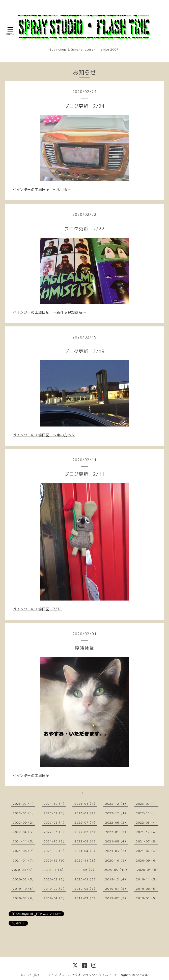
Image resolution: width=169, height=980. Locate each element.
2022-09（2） (24, 822)
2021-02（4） (147, 851)
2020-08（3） (23, 870)
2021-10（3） (55, 841)
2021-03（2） (116, 851)
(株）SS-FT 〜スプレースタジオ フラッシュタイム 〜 (73, 975)
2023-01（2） (86, 813)
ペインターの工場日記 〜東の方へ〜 (44, 435)
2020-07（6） (54, 870)
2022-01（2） (116, 832)
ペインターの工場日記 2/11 (37, 609)
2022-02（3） (86, 832)
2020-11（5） (86, 860)
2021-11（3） (24, 841)
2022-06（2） (116, 822)
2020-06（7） (85, 870)
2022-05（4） (147, 822)
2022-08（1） (55, 822)
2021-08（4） (116, 841)
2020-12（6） (55, 860)
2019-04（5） (55, 898)
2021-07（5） (147, 841)
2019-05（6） (24, 898)
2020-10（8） (116, 860)
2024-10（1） (55, 804)
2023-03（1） (24, 813)
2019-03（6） (86, 898)
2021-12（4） (147, 832)
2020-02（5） (55, 879)
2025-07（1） (24, 804)
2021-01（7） (24, 860)
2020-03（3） (24, 879)
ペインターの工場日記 (31, 775)
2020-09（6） (147, 860)
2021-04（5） (86, 851)
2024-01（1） (86, 804)
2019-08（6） (86, 889)
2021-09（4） (86, 841)
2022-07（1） (86, 822)
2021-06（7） (24, 851)
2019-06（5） (147, 889)
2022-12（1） (116, 813)
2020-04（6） (148, 870)
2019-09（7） (55, 889)
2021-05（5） (55, 851)
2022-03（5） (55, 832)
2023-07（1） (147, 804)
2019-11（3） (147, 879)
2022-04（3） (24, 832)
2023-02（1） (55, 813)
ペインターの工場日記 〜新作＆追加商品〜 (49, 312)
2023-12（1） (116, 804)
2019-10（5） (24, 889)
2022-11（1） (147, 813)
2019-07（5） (116, 889)
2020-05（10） (116, 870)
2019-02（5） (116, 898)
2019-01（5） (147, 898)
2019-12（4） (116, 879)
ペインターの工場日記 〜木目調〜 (42, 189)
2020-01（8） (86, 879)
